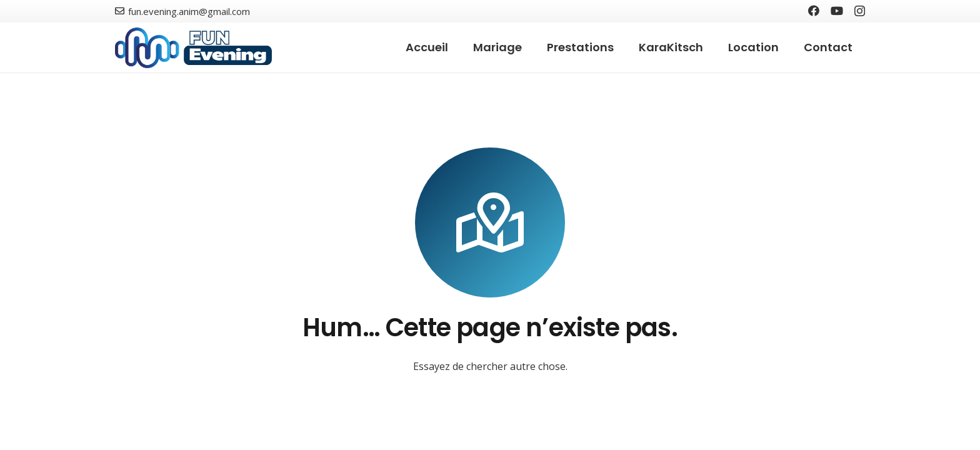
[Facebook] (814, 11)
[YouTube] (837, 11)
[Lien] (193, 48)
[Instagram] (860, 11)
